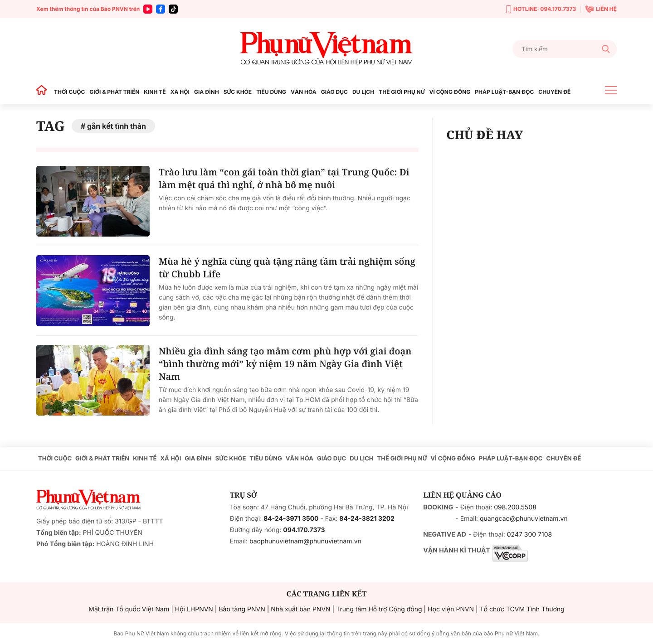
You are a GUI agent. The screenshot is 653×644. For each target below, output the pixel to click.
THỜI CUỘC (69, 92)
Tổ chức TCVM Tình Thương (522, 609)
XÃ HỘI (180, 92)
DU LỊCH (363, 92)
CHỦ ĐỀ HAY (485, 135)
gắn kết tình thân (117, 126)
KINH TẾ (155, 92)
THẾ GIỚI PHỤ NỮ (402, 92)
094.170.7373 (304, 530)
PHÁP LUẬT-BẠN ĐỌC (504, 92)
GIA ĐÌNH (207, 92)
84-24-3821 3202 (367, 519)
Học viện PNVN (451, 609)
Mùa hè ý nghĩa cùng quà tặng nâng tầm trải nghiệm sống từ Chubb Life (287, 268)
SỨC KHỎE (238, 92)
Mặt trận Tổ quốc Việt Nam (129, 609)
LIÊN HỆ (601, 9)
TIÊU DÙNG (271, 92)
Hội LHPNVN (194, 609)
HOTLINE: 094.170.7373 (541, 9)
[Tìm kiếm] (565, 49)
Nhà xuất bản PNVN (300, 609)
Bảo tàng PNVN (242, 609)
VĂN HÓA (304, 92)
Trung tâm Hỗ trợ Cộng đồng (379, 609)
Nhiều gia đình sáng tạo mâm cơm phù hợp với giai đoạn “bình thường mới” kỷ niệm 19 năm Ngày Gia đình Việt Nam (285, 364)
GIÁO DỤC (334, 92)
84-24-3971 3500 (291, 519)
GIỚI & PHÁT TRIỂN (114, 92)
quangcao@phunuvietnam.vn (524, 519)
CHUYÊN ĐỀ (554, 92)
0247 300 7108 (529, 535)
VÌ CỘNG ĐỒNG (450, 92)
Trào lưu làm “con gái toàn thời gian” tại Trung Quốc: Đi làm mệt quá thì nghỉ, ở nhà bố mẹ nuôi (284, 178)
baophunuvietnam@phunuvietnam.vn (305, 541)
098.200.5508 (515, 507)
